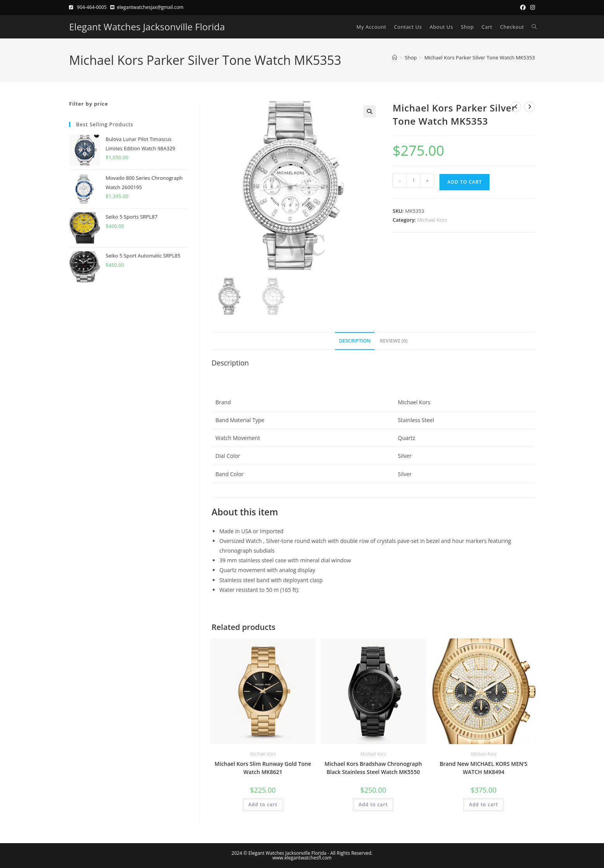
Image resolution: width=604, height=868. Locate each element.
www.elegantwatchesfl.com (302, 858)
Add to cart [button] (263, 805)
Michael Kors (432, 220)
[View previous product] (516, 107)
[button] (370, 111)
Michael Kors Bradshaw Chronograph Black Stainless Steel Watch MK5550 (373, 768)
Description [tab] (355, 341)
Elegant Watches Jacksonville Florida (147, 27)
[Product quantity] (413, 181)
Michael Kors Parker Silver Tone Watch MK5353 (480, 57)
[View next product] (529, 107)
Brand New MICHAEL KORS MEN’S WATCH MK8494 (484, 768)
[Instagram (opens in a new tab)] (531, 7)
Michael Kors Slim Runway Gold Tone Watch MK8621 (263, 768)
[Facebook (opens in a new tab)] (523, 7)
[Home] (395, 57)
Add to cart (464, 182)
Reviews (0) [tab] (394, 341)
